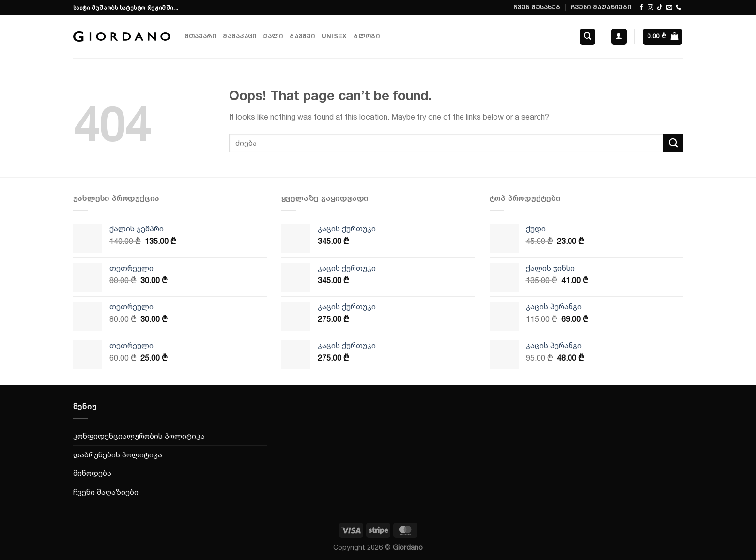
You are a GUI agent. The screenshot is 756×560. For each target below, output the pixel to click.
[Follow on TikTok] (660, 8)
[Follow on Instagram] (650, 8)
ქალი (273, 36)
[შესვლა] (619, 37)
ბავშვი (302, 36)
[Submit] (673, 143)
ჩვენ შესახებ (537, 7)
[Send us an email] (669, 8)
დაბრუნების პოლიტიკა (118, 454)
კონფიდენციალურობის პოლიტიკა (139, 436)
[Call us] (679, 8)
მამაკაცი (239, 36)
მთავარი (201, 36)
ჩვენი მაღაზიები (601, 7)
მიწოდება (92, 473)
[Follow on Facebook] (641, 8)
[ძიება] (587, 37)
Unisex (334, 36)
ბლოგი (366, 36)
